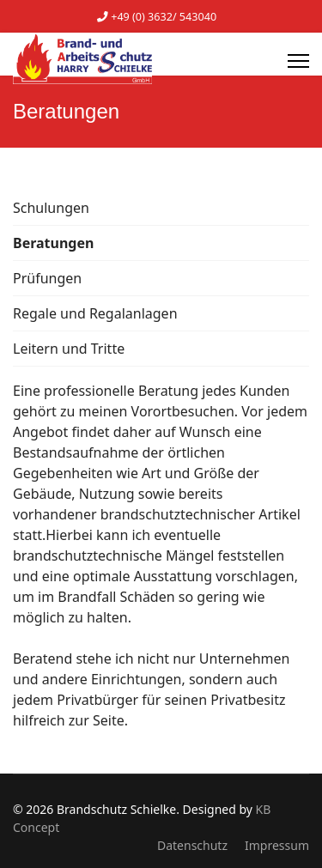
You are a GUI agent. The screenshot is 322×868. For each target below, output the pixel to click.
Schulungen (51, 208)
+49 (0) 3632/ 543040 (164, 17)
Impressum (277, 845)
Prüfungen (47, 278)
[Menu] (298, 61)
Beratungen (53, 243)
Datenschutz (192, 845)
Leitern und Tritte (69, 349)
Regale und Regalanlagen (95, 313)
